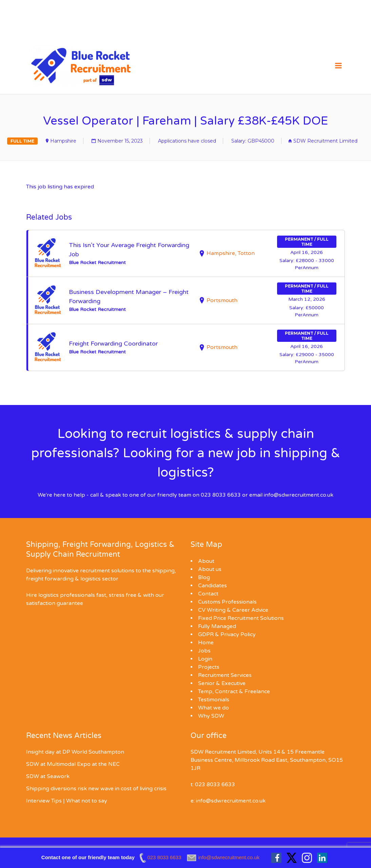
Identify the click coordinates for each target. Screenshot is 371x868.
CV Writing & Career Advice (233, 610)
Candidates (212, 586)
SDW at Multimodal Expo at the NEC (73, 764)
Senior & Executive (222, 683)
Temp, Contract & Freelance (234, 691)
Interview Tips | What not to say (67, 801)
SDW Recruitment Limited (325, 141)
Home (206, 643)
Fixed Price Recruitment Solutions (241, 618)
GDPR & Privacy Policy (227, 634)
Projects (209, 667)
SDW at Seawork (48, 776)
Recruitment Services (225, 675)
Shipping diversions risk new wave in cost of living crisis (96, 789)
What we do (213, 708)
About (206, 561)
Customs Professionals (227, 602)
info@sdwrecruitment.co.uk (299, 495)
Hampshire (63, 141)
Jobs (204, 651)
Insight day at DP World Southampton (75, 752)
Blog (204, 577)
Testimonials (214, 700)
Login (205, 659)
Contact (208, 594)
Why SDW (211, 716)
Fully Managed (217, 626)
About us (210, 569)
